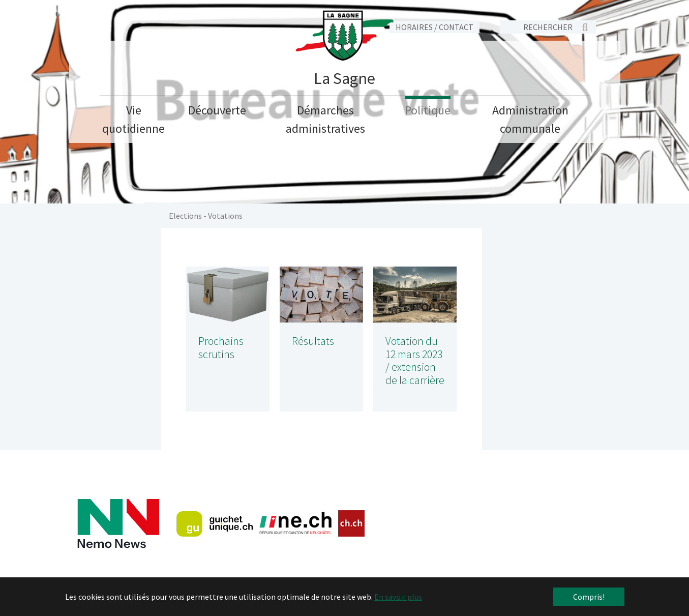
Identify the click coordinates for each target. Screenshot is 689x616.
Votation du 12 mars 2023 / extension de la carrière (415, 361)
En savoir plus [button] (398, 597)
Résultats (313, 341)
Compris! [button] (589, 597)
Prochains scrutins (221, 348)
